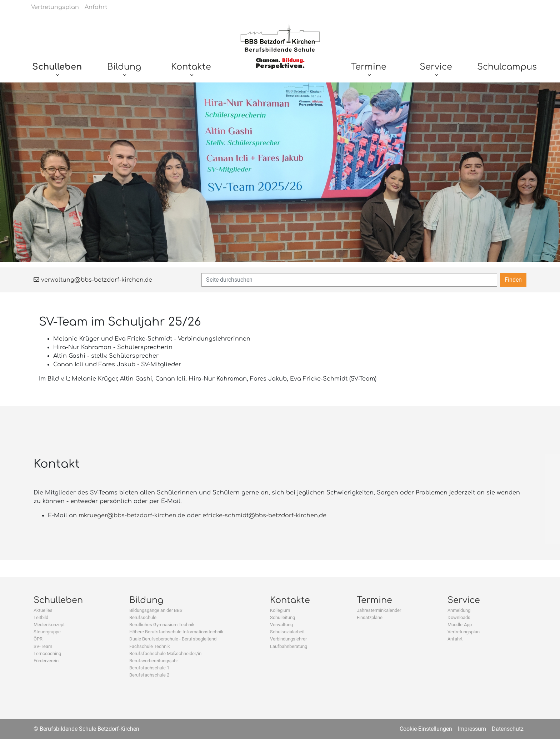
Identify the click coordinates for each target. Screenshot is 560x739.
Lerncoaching (47, 653)
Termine (374, 600)
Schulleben (58, 600)
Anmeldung (459, 610)
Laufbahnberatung (289, 646)
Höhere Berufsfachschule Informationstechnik (176, 632)
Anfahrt (455, 639)
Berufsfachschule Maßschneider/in (165, 653)
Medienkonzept (49, 625)
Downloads (459, 617)
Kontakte (290, 600)
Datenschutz (508, 729)
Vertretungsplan (464, 632)
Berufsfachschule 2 (149, 675)
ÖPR (38, 639)
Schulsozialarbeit (287, 632)
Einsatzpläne (370, 617)
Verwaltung (281, 625)
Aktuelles (43, 610)
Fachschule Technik (150, 646)
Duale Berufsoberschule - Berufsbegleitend (173, 639)
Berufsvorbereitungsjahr (154, 661)
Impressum (472, 729)
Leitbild (41, 617)
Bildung (146, 600)
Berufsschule (143, 617)
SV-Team (43, 646)
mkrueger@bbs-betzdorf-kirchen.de (132, 516)
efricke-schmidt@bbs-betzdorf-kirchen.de (264, 516)
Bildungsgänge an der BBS (156, 610)
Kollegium (280, 610)
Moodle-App (460, 625)
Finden (513, 280)
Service (464, 600)
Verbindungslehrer (288, 639)
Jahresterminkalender (379, 610)
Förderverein (46, 661)
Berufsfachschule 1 (149, 668)
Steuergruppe (47, 632)
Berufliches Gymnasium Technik (162, 625)
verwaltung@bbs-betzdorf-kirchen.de (93, 280)
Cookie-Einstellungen (426, 729)
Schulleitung (282, 617)
